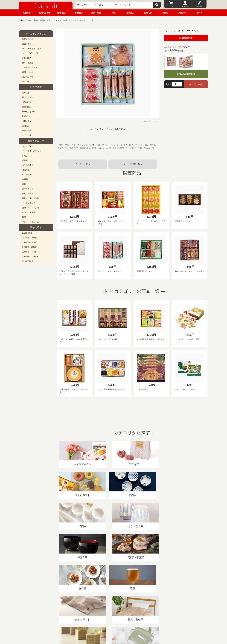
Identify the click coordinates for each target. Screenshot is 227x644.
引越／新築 (27, 121)
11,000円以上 (28, 261)
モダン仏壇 (27, 135)
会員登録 (199, 6)
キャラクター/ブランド (32, 151)
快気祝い (79, 13)
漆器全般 (26, 170)
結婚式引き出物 (29, 112)
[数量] (177, 84)
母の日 (199, 13)
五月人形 (148, 13)
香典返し (131, 13)
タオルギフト (28, 189)
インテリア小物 (29, 212)
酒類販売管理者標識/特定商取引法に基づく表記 (75, 608)
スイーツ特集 (61, 20)
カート (171, 6)
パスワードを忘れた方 (32, 49)
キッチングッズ (29, 203)
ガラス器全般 (28, 165)
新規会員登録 (28, 39)
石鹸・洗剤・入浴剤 (31, 198)
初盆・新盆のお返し (43, 20)
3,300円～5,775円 (30, 252)
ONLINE (27, 20)
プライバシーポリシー (112, 608)
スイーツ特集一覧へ (133, 164)
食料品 (25, 179)
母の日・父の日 (29, 97)
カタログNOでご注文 (31, 53)
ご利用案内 (27, 58)
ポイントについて (30, 82)
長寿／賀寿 (27, 131)
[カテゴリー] (86, 5)
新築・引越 (96, 13)
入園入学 (182, 13)
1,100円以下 (27, 233)
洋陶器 (25, 160)
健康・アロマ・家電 (31, 208)
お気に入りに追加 (186, 74)
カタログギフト (29, 146)
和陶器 (25, 156)
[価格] (108, 5)
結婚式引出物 (45, 13)
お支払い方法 (28, 77)
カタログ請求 (133, 608)
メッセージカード (30, 67)
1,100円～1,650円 (30, 238)
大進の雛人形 (113, 629)
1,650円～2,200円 (30, 242)
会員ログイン (28, 44)
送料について (28, 72)
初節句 (165, 13)
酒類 (24, 184)
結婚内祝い (62, 13)
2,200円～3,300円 (30, 247)
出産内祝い (28, 13)
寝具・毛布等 (28, 194)
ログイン (185, 6)
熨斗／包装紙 (28, 63)
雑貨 (24, 217)
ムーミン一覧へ (83, 164)
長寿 (113, 13)
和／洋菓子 (27, 175)
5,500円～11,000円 (30, 257)
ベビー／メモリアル (31, 222)
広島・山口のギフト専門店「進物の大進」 (113, 625)
